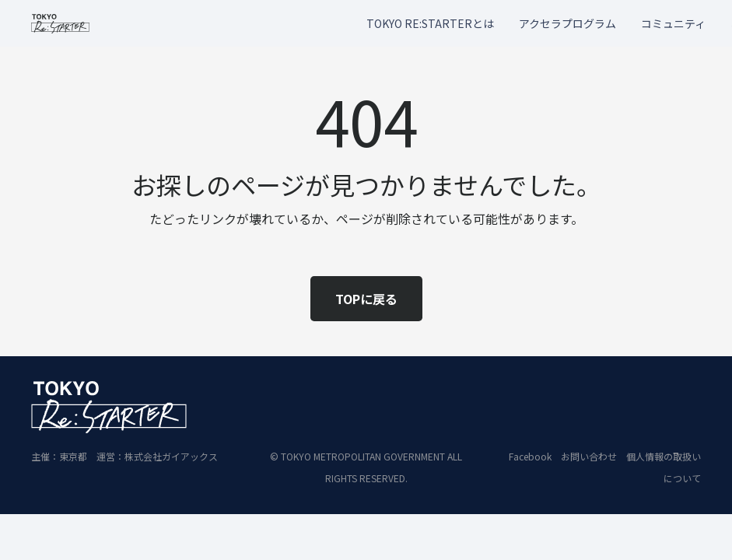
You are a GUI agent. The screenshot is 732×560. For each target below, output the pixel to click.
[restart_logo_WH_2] (109, 407)
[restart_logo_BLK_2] (60, 24)
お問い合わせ (589, 456)
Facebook (530, 456)
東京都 (73, 456)
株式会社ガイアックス (171, 456)
